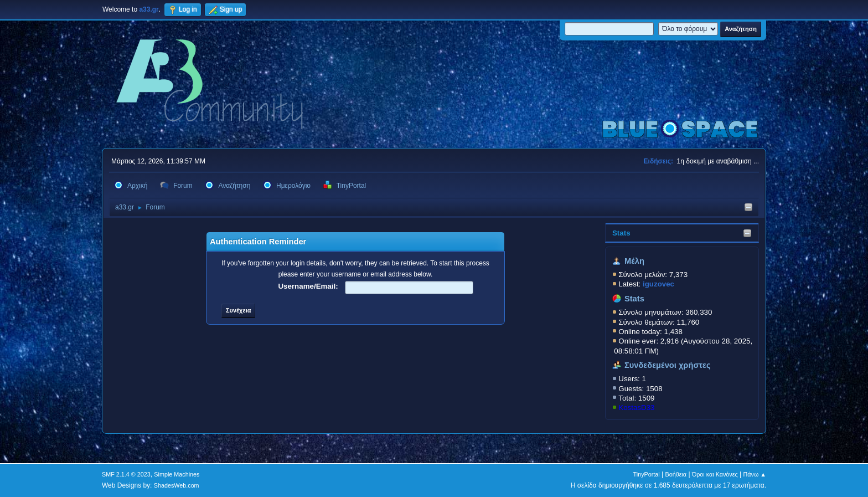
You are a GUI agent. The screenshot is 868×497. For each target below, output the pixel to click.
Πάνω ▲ (755, 474)
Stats (621, 233)
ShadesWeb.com (177, 485)
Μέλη (634, 261)
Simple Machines (177, 474)
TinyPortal (647, 474)
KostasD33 (636, 408)
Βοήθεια (676, 474)
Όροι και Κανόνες (715, 474)
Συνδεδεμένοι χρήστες (668, 365)
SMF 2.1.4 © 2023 (126, 474)
